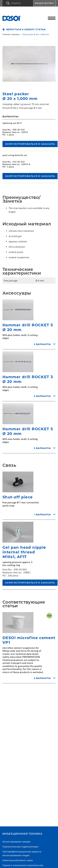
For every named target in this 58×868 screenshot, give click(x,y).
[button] (18, 3)
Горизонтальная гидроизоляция (20, 846)
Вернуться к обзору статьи (26, 29)
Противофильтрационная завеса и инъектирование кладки (22, 853)
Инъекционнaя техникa (22, 834)
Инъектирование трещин (17, 842)
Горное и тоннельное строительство (23, 865)
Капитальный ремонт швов (18, 860)
